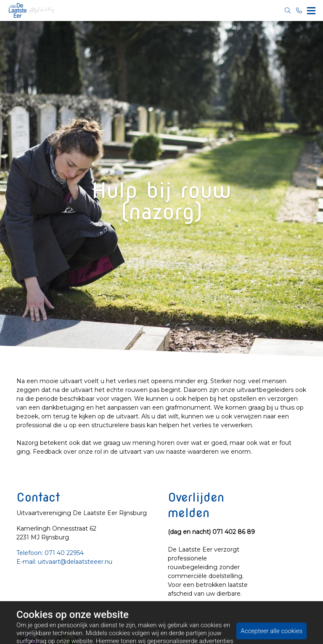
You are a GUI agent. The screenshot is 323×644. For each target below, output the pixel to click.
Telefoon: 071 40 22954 (50, 553)
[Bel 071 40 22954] (299, 11)
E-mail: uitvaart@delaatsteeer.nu (64, 562)
